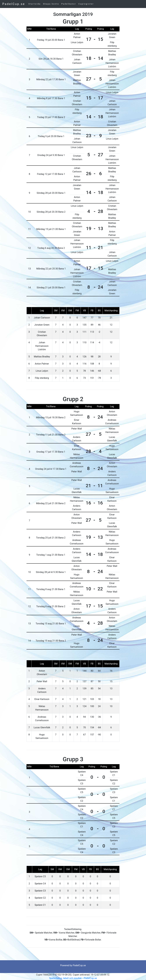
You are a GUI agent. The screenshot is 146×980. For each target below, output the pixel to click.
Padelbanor (69, 4)
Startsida (35, 4)
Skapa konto (51, 4)
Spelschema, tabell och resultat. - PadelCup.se (73, 978)
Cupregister (86, 4)
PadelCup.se (14, 4)
